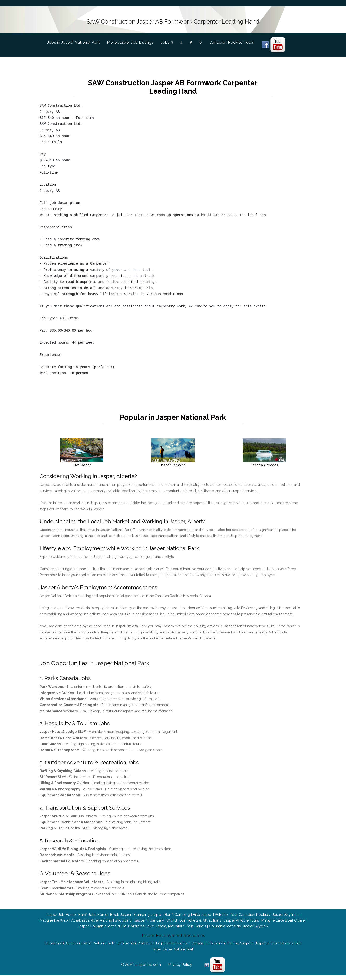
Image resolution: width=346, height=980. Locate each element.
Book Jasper (121, 912)
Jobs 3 (167, 42)
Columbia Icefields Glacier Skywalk (239, 924)
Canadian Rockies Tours (232, 42)
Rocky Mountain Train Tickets (181, 924)
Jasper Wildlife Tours (241, 918)
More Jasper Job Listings (130, 42)
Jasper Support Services (274, 941)
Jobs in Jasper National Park (77, 41)
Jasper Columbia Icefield (99, 924)
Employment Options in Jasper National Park (79, 941)
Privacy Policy (180, 962)
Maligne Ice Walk (54, 918)
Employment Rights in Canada (180, 941)
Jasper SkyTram (285, 912)
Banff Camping (177, 912)
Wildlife (221, 912)
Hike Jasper (202, 912)
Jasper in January (149, 918)
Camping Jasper (148, 912)
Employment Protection (135, 941)
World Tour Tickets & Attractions (194, 918)
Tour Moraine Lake (138, 924)
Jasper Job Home (61, 912)
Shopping (123, 918)
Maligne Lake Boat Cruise (283, 918)
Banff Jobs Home (93, 912)
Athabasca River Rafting (92, 918)
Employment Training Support (229, 941)
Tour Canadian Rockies (250, 912)
